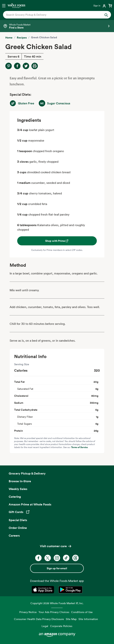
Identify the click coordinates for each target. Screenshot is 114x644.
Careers (14, 535)
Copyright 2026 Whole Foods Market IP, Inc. (57, 603)
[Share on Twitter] (26, 66)
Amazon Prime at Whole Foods (30, 504)
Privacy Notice (28, 612)
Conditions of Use (82, 612)
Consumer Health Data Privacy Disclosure (39, 619)
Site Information (88, 619)
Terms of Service (79, 447)
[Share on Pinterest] (9, 66)
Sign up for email (57, 568)
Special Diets (18, 520)
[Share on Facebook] (17, 66)
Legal (45, 626)
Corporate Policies (61, 626)
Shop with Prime (57, 241)
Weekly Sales (18, 489)
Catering (15, 497)
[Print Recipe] (35, 66)
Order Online (18, 528)
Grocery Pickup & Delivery (27, 473)
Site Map (71, 619)
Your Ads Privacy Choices (54, 612)
